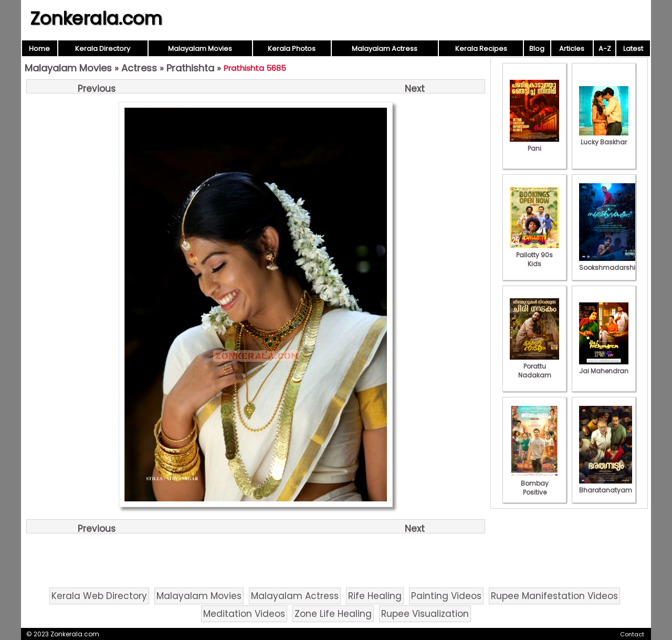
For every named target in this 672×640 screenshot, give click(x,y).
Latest (633, 49)
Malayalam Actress (385, 49)
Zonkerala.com (96, 18)
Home (39, 49)
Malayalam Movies (200, 49)
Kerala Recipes (481, 49)
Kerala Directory (103, 49)
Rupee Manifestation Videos (554, 596)
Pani (534, 144)
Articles (572, 49)
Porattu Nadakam (534, 366)
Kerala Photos (292, 49)
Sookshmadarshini (610, 263)
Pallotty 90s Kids (534, 255)
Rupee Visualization (425, 614)
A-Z (605, 49)
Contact (632, 634)
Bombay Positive (534, 483)
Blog (537, 49)
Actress (139, 68)
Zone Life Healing (333, 614)
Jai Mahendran (604, 366)
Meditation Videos (244, 614)
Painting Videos (446, 596)
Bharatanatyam (606, 486)
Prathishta (190, 68)
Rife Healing (375, 596)
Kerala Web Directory (99, 596)
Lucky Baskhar (604, 138)
